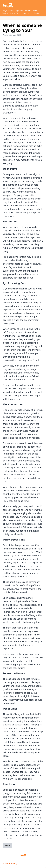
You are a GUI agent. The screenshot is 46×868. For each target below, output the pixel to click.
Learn (24, 13)
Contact (37, 13)
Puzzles (28, 11)
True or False (15, 13)
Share (8, 846)
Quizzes (20, 11)
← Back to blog (10, 864)
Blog (30, 13)
